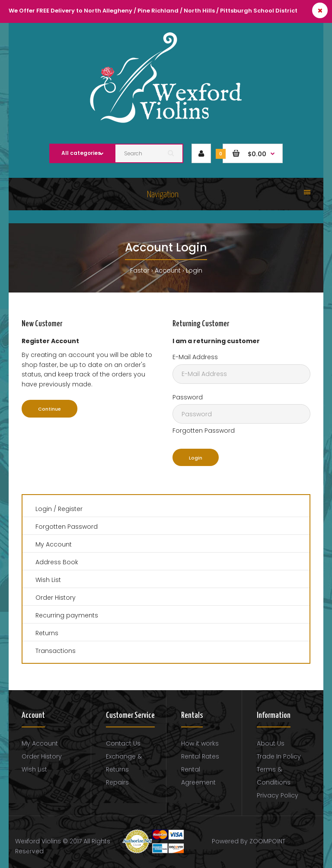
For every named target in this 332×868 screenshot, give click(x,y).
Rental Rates (200, 756)
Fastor (140, 270)
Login (194, 270)
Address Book (57, 562)
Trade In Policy (279, 756)
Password (188, 397)
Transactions (56, 651)
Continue (49, 409)
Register (70, 509)
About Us (271, 743)
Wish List (48, 580)
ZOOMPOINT (267, 841)
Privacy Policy (278, 795)
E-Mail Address (195, 357)
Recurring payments (67, 615)
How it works (200, 743)
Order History (56, 598)
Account (168, 270)
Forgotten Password (204, 431)
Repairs (117, 782)
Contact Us (123, 743)
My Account (54, 544)
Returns (47, 633)
